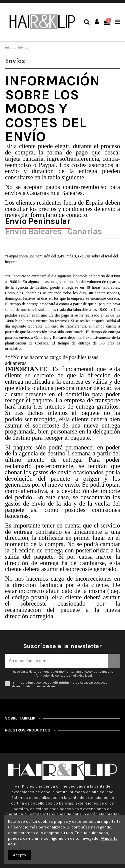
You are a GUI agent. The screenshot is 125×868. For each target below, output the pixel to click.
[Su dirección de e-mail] (56, 661)
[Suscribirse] (114, 661)
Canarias (85, 233)
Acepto (19, 855)
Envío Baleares (33, 233)
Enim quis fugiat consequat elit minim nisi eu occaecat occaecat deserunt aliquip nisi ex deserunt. (60, 684)
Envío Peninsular (38, 222)
